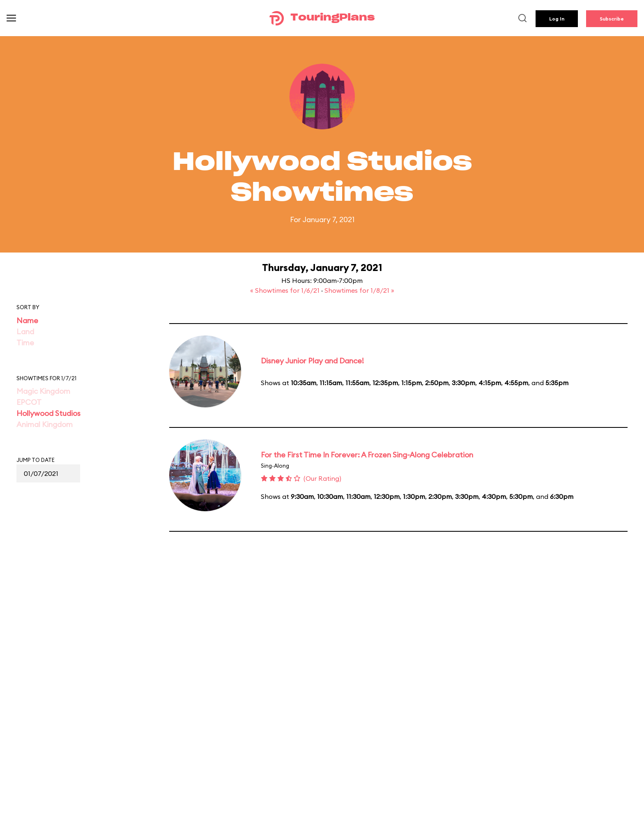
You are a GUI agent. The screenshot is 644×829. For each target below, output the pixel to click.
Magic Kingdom (43, 391)
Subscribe (612, 19)
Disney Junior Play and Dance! (312, 361)
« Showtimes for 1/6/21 (286, 290)
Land (25, 332)
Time (25, 343)
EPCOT (29, 402)
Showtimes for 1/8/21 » (359, 290)
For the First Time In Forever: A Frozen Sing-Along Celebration (367, 455)
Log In (557, 19)
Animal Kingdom (45, 424)
